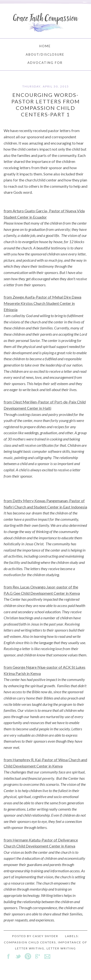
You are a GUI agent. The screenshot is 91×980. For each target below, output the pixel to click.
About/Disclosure (45, 54)
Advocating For (45, 63)
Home (45, 46)
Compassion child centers (30, 942)
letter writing (61, 948)
